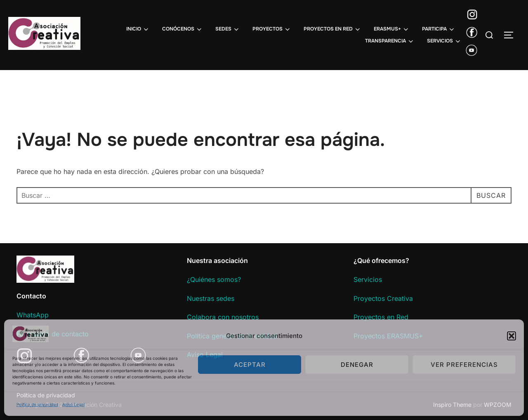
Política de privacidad (37, 404)
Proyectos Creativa (383, 298)
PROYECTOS (272, 29)
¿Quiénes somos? (214, 279)
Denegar (357, 365)
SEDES (228, 29)
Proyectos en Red (381, 317)
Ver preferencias (464, 365)
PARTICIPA (439, 29)
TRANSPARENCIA (390, 41)
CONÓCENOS (183, 29)
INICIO (138, 29)
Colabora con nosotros (223, 317)
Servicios (368, 279)
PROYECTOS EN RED (332, 29)
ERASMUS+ (392, 29)
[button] (511, 336)
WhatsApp (33, 315)
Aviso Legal (73, 404)
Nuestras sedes (211, 298)
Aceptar (250, 365)
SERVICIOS (444, 41)
